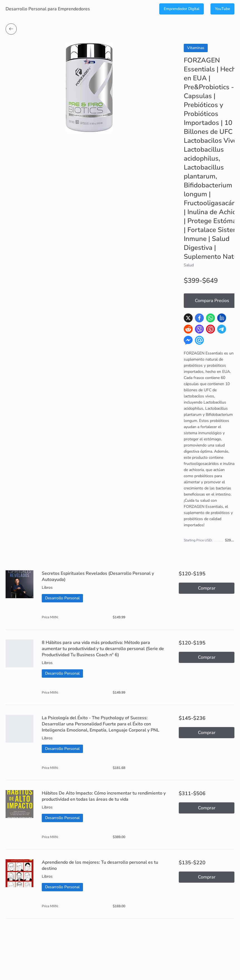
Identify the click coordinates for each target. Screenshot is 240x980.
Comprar (207, 588)
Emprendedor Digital (182, 9)
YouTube (222, 9)
